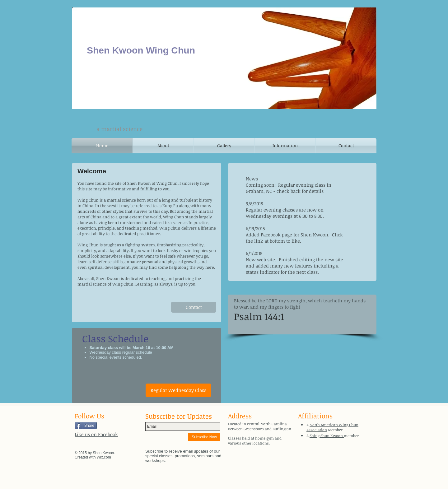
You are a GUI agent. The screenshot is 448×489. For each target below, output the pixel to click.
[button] (178, 390)
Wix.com (104, 457)
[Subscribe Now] (204, 437)
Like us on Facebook (96, 434)
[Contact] (194, 307)
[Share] (86, 426)
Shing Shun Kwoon (327, 435)
